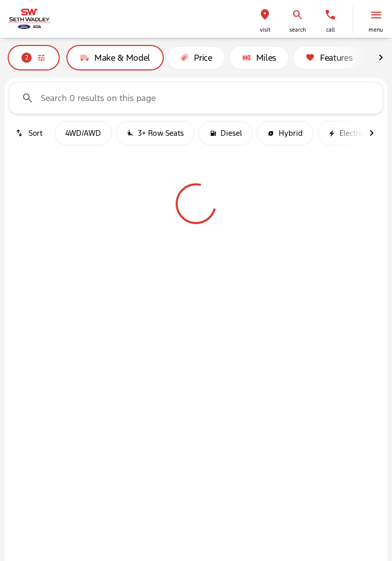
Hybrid (285, 133)
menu (376, 30)
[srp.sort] (30, 133)
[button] (265, 19)
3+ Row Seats (155, 133)
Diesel (226, 133)
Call (330, 30)
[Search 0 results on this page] (196, 98)
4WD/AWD (83, 133)
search (298, 30)
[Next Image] (381, 58)
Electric (346, 133)
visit (265, 30)
